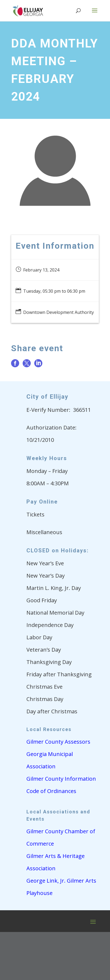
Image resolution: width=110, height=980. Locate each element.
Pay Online (42, 502)
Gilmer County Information (61, 779)
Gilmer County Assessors (58, 742)
